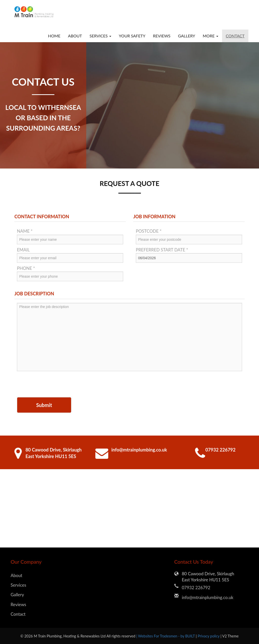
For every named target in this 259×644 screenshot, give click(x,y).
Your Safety (132, 36)
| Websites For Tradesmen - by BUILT (166, 636)
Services (18, 585)
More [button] (210, 36)
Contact (235, 36)
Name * (25, 231)
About (75, 36)
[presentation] (55, 385)
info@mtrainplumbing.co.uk (139, 450)
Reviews (162, 36)
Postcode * (149, 231)
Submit (44, 405)
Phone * (26, 268)
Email (23, 250)
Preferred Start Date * (162, 250)
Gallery (187, 36)
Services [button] (100, 36)
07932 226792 (220, 450)
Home (54, 36)
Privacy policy (209, 636)
